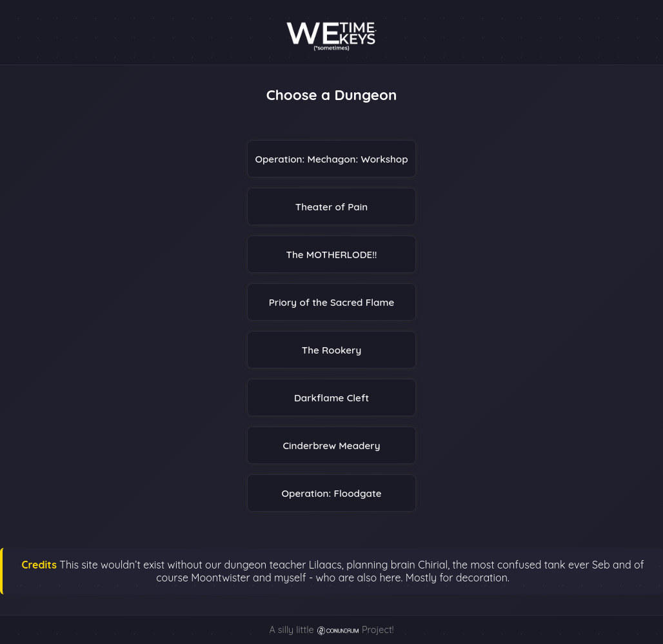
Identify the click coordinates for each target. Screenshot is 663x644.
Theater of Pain (332, 207)
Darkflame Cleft (331, 398)
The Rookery (331, 350)
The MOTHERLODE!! (332, 255)
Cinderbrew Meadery (331, 446)
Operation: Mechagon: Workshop (331, 159)
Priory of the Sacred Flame (332, 302)
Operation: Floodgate (331, 493)
